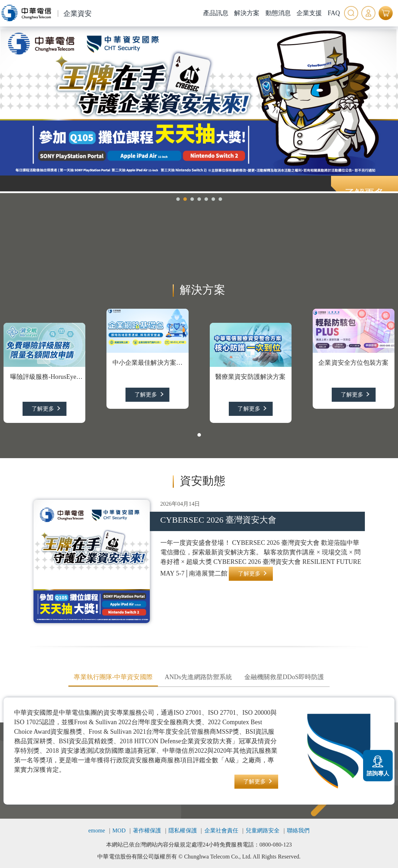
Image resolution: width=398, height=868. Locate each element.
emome (97, 830)
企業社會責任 (222, 830)
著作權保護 (147, 830)
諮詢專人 (378, 765)
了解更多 (43, 409)
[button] (178, 199)
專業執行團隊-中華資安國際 (113, 677)
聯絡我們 (298, 830)
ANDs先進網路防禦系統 (198, 677)
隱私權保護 (183, 830)
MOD (119, 830)
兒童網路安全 (263, 830)
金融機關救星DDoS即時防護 (284, 677)
